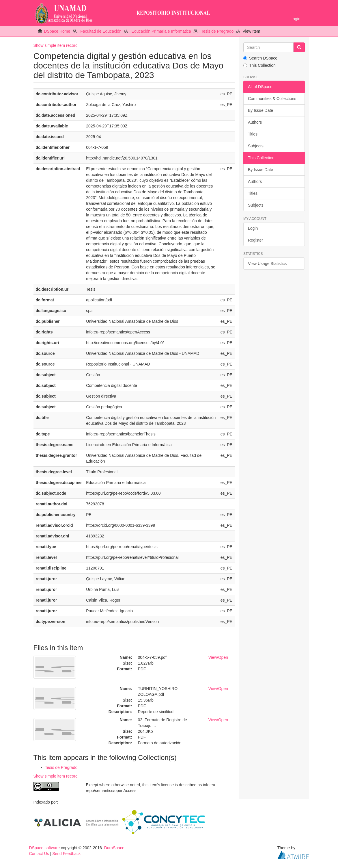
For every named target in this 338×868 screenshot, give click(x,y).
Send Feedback (66, 854)
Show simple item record (56, 45)
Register (255, 240)
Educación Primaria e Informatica (161, 31)
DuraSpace (114, 848)
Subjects (256, 146)
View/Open (218, 657)
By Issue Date (260, 110)
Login (253, 228)
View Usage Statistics (267, 264)
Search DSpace (260, 58)
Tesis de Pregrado (217, 31)
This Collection (259, 65)
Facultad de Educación (101, 31)
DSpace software (45, 848)
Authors (255, 122)
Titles (253, 134)
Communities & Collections (272, 99)
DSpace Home (57, 31)
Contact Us (39, 854)
